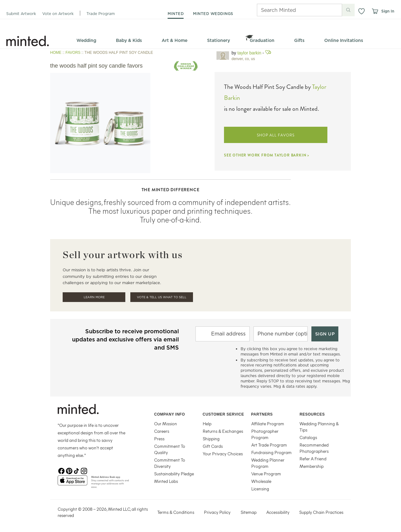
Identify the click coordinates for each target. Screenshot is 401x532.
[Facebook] (61, 470)
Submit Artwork (21, 14)
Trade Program (101, 14)
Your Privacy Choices (223, 454)
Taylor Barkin (249, 53)
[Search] (291, 10)
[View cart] (375, 11)
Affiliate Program (268, 424)
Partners (262, 414)
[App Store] (73, 483)
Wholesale (261, 481)
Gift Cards (213, 446)
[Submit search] (348, 10)
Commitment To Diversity (170, 463)
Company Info (169, 414)
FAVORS (73, 53)
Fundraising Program (271, 452)
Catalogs (308, 437)
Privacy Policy (217, 512)
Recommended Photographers (314, 448)
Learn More (94, 297)
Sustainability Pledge (174, 474)
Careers (162, 431)
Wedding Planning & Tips (319, 427)
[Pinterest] (69, 470)
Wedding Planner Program (268, 463)
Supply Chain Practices (321, 512)
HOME (56, 53)
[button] (362, 11)
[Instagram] (84, 470)
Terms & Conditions (176, 512)
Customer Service (223, 414)
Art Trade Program (269, 445)
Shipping (211, 439)
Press (159, 439)
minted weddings (213, 14)
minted (176, 14)
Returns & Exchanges (223, 431)
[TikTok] (76, 470)
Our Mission (166, 424)
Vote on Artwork (58, 14)
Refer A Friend (313, 459)
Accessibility (278, 512)
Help (207, 424)
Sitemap (249, 512)
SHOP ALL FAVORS (276, 135)
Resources (312, 414)
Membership (312, 466)
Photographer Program (265, 434)
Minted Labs (166, 481)
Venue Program (266, 474)
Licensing (260, 489)
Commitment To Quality (170, 449)
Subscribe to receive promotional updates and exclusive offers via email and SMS (125, 339)
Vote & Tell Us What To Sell (162, 297)
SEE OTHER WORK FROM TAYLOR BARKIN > (267, 155)
